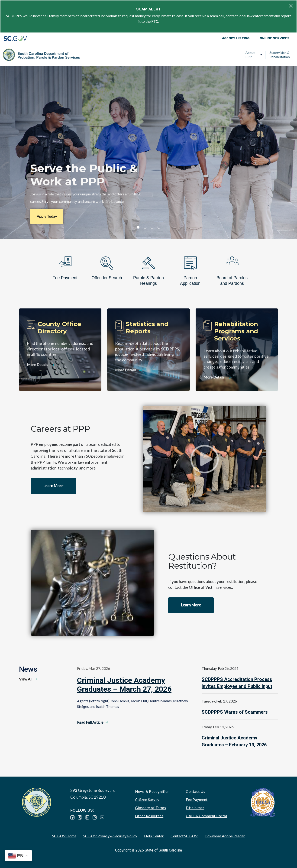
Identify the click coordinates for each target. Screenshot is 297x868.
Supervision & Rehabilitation (118, 55)
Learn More (53, 486)
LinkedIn (87, 817)
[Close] (291, 6)
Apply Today (47, 216)
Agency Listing (236, 38)
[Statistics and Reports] (148, 350)
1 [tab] (138, 227)
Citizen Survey (147, 799)
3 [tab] (152, 227)
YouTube (102, 817)
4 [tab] (159, 227)
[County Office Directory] (60, 350)
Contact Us (195, 791)
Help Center (154, 836)
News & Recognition (152, 791)
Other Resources (149, 816)
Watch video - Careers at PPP (205, 459)
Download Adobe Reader (225, 836)
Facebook (72, 817)
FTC (155, 21)
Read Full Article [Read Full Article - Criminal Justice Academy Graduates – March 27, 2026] (90, 722)
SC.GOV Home (64, 836)
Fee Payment (197, 799)
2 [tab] (145, 227)
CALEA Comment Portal (206, 816)
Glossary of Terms (151, 808)
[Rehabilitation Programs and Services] (237, 350)
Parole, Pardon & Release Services (171, 55)
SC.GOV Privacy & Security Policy (110, 836)
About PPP (88, 55)
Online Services (275, 38)
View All (26, 679)
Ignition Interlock (241, 55)
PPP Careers (272, 55)
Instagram (95, 817)
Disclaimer (195, 808)
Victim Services (212, 55)
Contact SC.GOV (184, 836)
